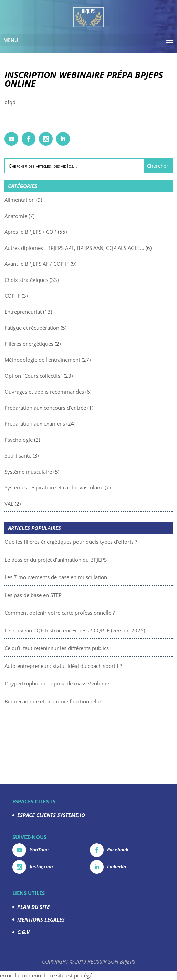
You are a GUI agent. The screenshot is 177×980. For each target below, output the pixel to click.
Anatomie (46, 216)
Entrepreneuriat (53, 312)
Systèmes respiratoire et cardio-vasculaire (84, 487)
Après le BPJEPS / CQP (60, 232)
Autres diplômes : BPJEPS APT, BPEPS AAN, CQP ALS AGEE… (104, 248)
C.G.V (23, 932)
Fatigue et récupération (62, 328)
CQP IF (42, 296)
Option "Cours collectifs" (63, 376)
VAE (39, 504)
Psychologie (49, 440)
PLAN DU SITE (33, 907)
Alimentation (50, 200)
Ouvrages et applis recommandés (74, 392)
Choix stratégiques (56, 280)
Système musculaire (58, 472)
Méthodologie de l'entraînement (72, 360)
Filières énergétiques (59, 344)
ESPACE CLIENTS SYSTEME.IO (51, 815)
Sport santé (48, 455)
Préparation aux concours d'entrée (75, 408)
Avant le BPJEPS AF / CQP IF (67, 264)
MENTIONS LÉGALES (41, 920)
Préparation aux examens (65, 423)
